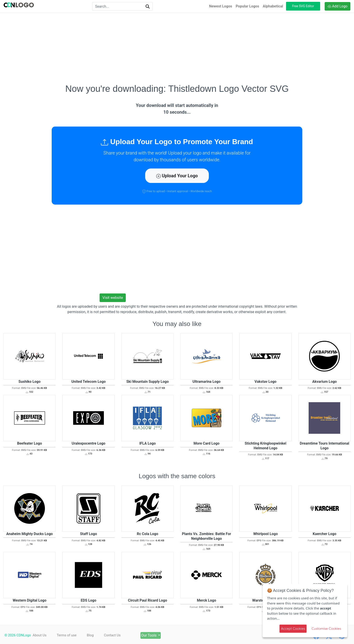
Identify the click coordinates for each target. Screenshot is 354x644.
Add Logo (338, 6)
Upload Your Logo (177, 176)
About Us (40, 635)
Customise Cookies (326, 629)
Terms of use (67, 635)
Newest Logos (221, 6)
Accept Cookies (293, 629)
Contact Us (114, 635)
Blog (91, 635)
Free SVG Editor (303, 6)
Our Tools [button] (152, 635)
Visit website (113, 298)
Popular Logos (247, 6)
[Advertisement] (177, 48)
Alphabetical (273, 6)
